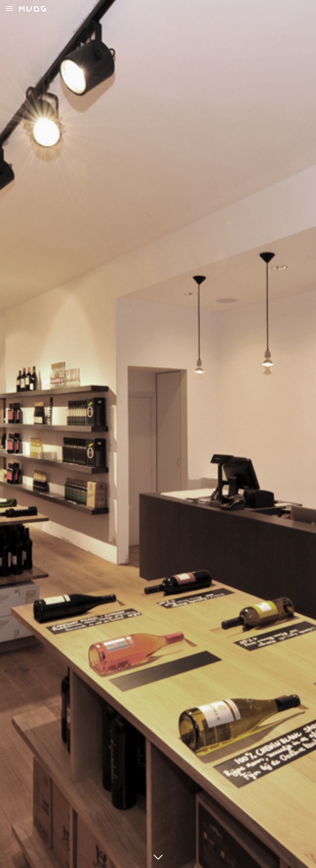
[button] (10, 9)
